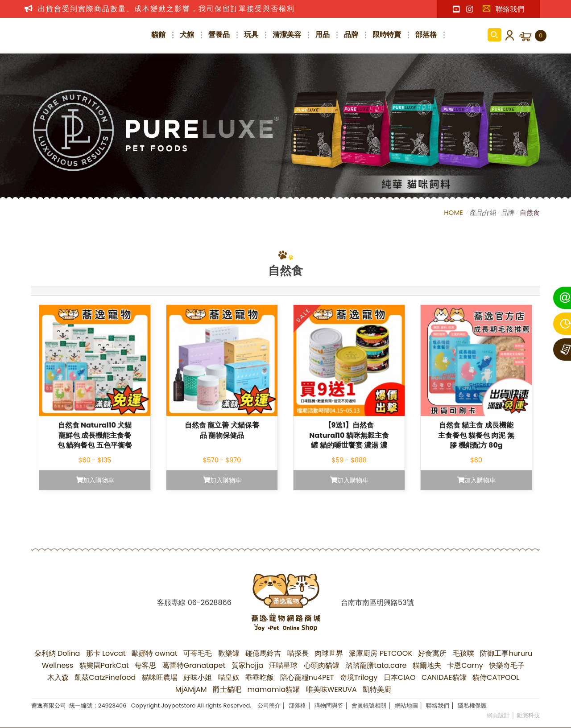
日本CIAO (400, 677)
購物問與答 (329, 705)
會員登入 (508, 35)
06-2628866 (210, 603)
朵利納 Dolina (57, 653)
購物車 (541, 36)
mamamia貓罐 (274, 689)
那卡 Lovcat (106, 653)
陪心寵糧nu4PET (307, 677)
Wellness (58, 665)
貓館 (158, 35)
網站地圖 (406, 705)
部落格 (426, 35)
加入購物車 (95, 480)
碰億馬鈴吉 (263, 653)
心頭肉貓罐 (322, 665)
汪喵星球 (283, 665)
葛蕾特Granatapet (194, 665)
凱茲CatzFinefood (105, 677)
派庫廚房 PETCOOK (381, 653)
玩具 (251, 35)
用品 (323, 35)
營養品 (219, 35)
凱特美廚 (377, 689)
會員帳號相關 (369, 705)
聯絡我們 (503, 9)
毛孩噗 (463, 653)
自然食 (530, 212)
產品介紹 (483, 212)
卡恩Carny (465, 665)
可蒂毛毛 (198, 653)
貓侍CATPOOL (496, 677)
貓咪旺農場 (160, 677)
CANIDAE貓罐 (444, 677)
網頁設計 (498, 715)
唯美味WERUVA (331, 689)
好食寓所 (432, 653)
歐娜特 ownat (155, 653)
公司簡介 (269, 705)
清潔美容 (287, 35)
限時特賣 (387, 35)
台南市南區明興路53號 (377, 603)
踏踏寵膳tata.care (376, 665)
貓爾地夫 (427, 665)
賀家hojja (247, 665)
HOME (454, 212)
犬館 (187, 35)
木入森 (58, 677)
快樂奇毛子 (507, 665)
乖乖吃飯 (260, 677)
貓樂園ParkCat (104, 665)
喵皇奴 (229, 677)
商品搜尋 (494, 35)
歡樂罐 (229, 653)
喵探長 (298, 653)
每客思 (145, 665)
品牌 (351, 35)
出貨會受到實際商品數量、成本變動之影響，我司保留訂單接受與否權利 (166, 9)
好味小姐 (198, 677)
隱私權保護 (472, 705)
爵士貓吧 (227, 689)
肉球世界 (329, 653)
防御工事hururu (506, 653)
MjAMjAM (191, 689)
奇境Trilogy (359, 677)
